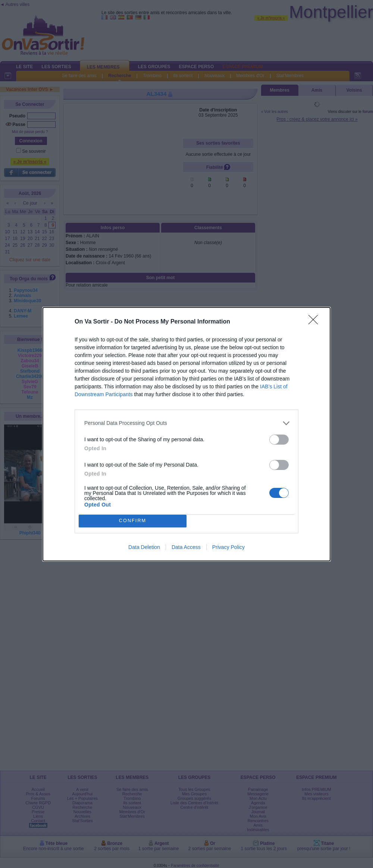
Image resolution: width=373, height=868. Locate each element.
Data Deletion (144, 547)
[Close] (316, 322)
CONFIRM (133, 521)
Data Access (186, 547)
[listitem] (186, 423)
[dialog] (186, 434)
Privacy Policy (228, 547)
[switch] (279, 440)
